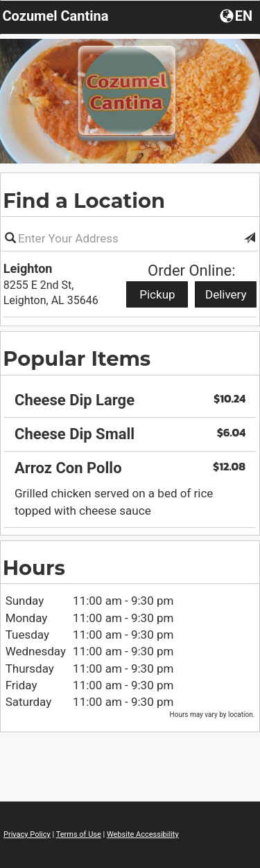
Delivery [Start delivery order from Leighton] (226, 294)
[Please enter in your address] (130, 238)
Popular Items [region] (77, 358)
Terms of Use (79, 834)
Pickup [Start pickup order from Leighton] (157, 294)
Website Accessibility (143, 834)
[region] (130, 451)
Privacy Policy (27, 834)
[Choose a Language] (237, 15)
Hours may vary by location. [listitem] (213, 715)
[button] (250, 238)
